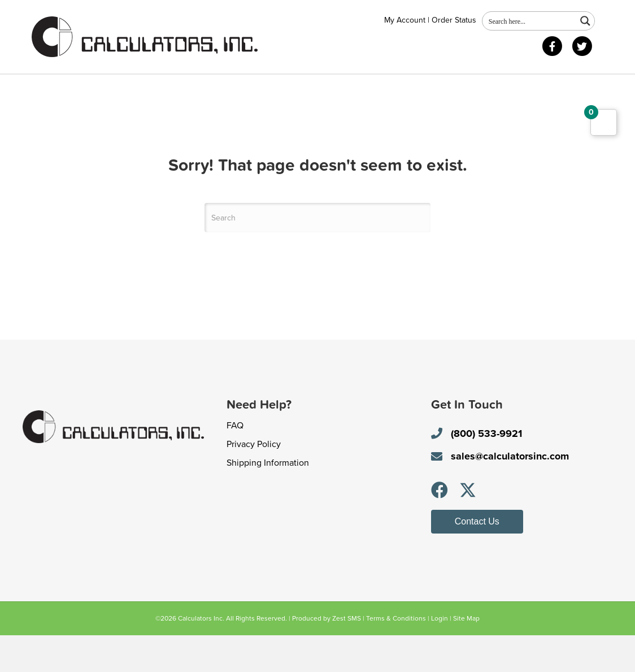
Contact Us (175, 88)
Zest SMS (347, 654)
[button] (440, 526)
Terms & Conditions (396, 654)
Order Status (454, 20)
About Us (63, 88)
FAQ (235, 462)
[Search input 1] (530, 21)
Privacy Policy (254, 480)
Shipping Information (268, 499)
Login (440, 654)
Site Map (466, 654)
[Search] (317, 254)
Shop (117, 88)
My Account (405, 20)
